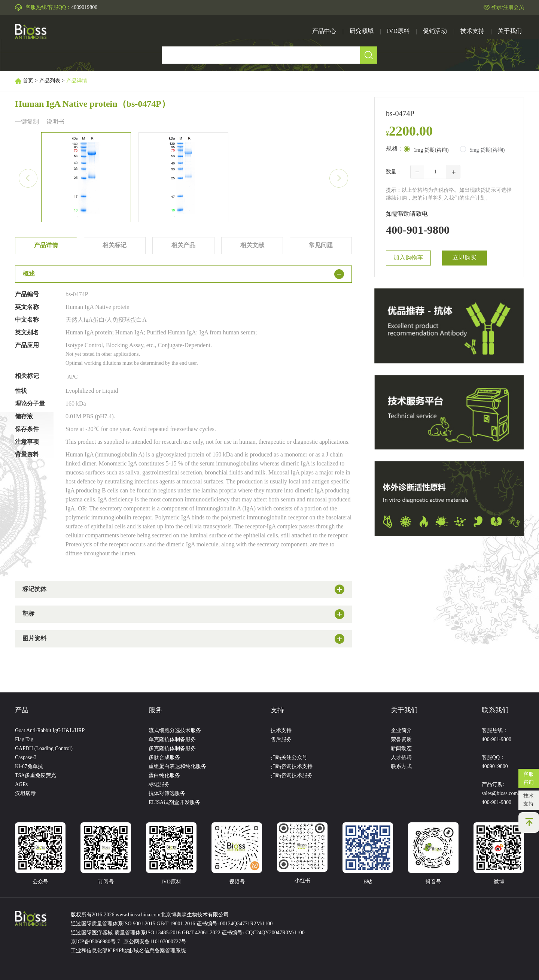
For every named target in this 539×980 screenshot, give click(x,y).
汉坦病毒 (25, 794)
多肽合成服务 (164, 758)
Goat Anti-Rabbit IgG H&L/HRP (50, 731)
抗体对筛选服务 (167, 794)
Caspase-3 (26, 758)
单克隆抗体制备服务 (172, 740)
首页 (28, 81)
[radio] (426, 150)
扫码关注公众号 (289, 758)
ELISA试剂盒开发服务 (174, 803)
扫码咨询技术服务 (292, 776)
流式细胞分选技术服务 (175, 731)
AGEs (21, 785)
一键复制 (27, 122)
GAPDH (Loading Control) (44, 749)
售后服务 (281, 740)
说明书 (55, 122)
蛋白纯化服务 (164, 776)
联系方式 (401, 767)
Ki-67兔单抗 (29, 767)
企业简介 (401, 731)
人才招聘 (401, 758)
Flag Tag (24, 740)
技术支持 (529, 800)
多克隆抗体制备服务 (172, 749)
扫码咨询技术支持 (292, 767)
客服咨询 (529, 779)
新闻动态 (401, 749)
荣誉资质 (401, 740)
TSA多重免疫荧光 (36, 776)
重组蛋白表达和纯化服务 (177, 767)
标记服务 (159, 785)
